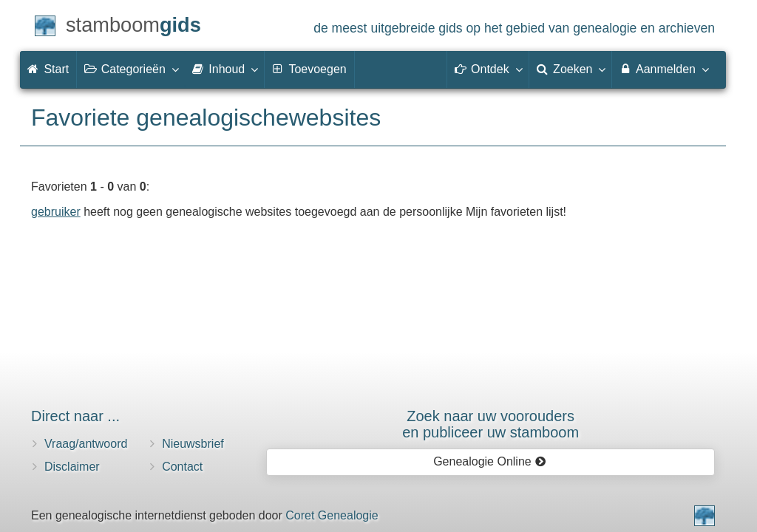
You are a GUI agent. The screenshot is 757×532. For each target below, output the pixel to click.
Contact (182, 467)
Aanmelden (663, 69)
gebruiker (56, 212)
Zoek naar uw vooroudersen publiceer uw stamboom (490, 424)
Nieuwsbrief (193, 444)
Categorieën (131, 69)
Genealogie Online (489, 461)
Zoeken (571, 69)
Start (48, 69)
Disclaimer (72, 467)
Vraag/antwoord (86, 444)
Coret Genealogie (332, 515)
